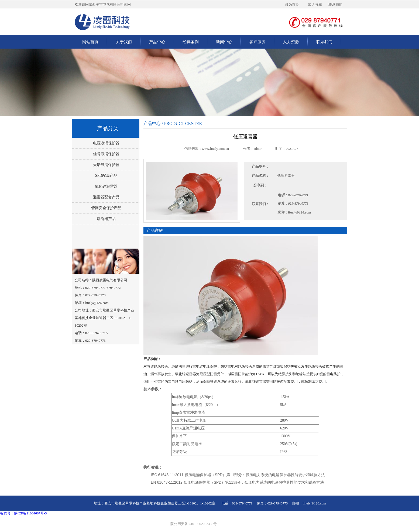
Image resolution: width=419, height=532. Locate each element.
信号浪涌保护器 (106, 154)
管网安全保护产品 (106, 208)
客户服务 (257, 42)
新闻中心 (224, 42)
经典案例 (191, 42)
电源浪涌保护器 (106, 143)
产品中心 (157, 42)
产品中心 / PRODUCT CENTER (173, 123)
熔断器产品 (106, 219)
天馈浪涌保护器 (106, 165)
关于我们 (124, 42)
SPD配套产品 (106, 176)
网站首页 (90, 42)
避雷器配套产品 (106, 197)
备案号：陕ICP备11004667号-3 (23, 513)
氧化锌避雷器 (106, 186)
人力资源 (291, 42)
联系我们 (324, 42)
